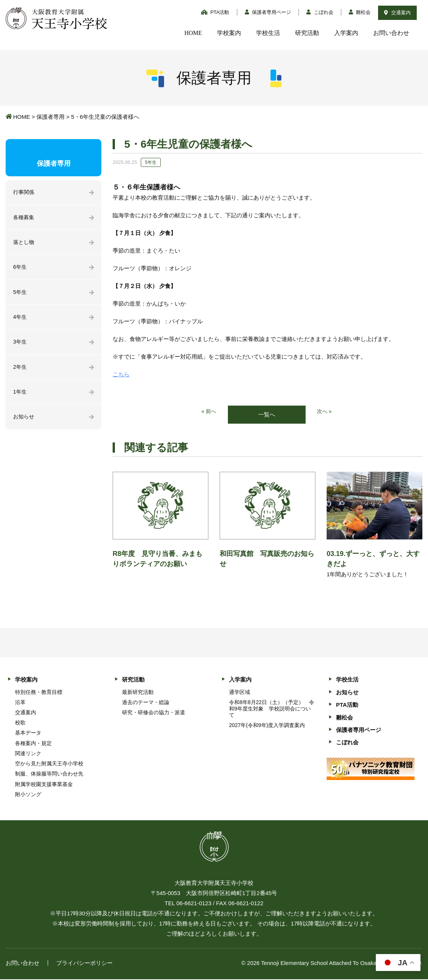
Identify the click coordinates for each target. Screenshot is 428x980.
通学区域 (240, 692)
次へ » (325, 412)
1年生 (20, 397)
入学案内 (346, 33)
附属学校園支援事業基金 (44, 785)
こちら (121, 374)
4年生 (20, 320)
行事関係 (24, 193)
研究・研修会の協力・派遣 (154, 713)
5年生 (20, 295)
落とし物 (24, 244)
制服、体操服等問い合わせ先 (49, 774)
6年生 (20, 269)
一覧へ (267, 415)
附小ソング (28, 795)
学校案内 (229, 33)
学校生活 (268, 33)
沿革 (20, 703)
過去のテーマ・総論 (146, 703)
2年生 (20, 372)
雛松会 (360, 12)
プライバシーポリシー (84, 964)
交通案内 (397, 13)
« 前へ (209, 412)
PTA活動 (215, 12)
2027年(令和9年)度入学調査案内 (267, 726)
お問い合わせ (391, 33)
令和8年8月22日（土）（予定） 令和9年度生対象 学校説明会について (272, 709)
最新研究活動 (138, 692)
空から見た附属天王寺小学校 (49, 764)
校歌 (20, 723)
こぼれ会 (320, 12)
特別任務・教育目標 (39, 692)
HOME (193, 33)
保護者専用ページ (268, 12)
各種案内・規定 (33, 744)
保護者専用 (50, 117)
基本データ (28, 733)
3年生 (20, 346)
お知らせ (24, 423)
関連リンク (28, 754)
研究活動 (307, 33)
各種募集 (24, 218)
